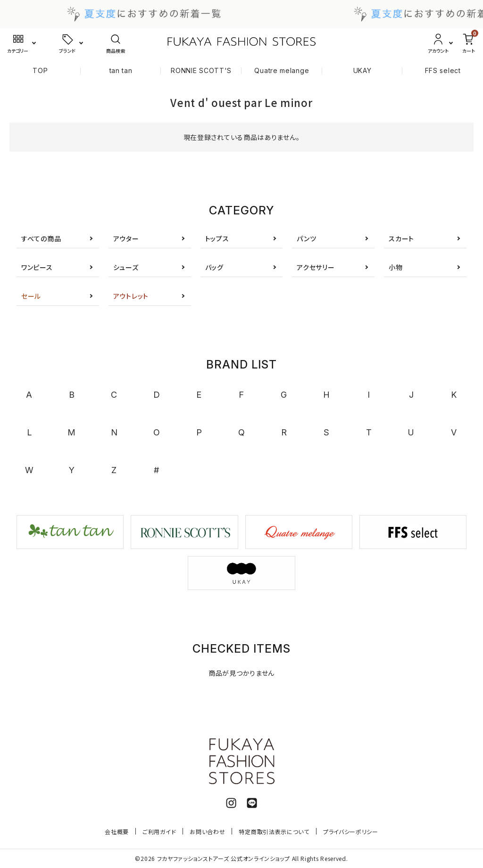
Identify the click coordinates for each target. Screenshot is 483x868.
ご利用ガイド (159, 831)
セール (31, 296)
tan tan (121, 70)
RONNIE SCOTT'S (201, 70)
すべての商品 (41, 238)
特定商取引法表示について (274, 831)
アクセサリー (316, 267)
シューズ (126, 267)
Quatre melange (282, 70)
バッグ (214, 267)
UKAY (362, 70)
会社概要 (117, 831)
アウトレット (131, 296)
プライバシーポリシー (351, 831)
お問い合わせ (207, 831)
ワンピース (37, 267)
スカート (401, 238)
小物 (396, 267)
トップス (217, 238)
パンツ (306, 238)
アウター (126, 238)
